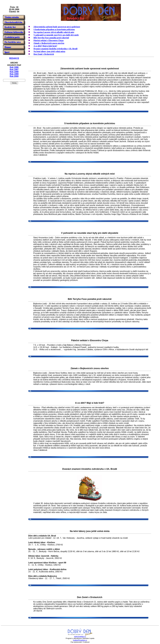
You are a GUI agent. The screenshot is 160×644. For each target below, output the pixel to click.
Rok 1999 (14, 74)
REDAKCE (14, 58)
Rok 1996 (14, 67)
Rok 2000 (14, 76)
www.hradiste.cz (80, 636)
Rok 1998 (14, 72)
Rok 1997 (14, 69)
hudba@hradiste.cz (80, 640)
